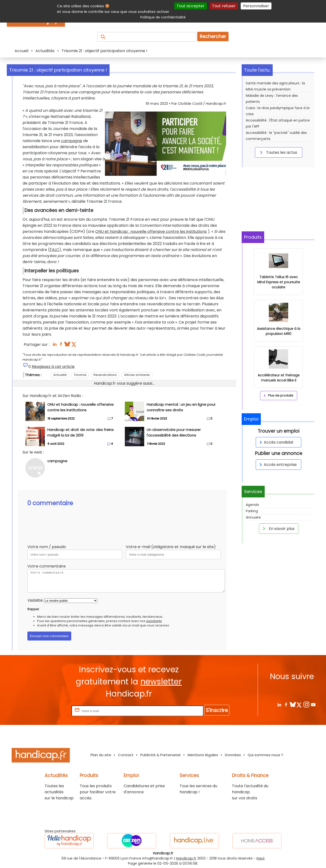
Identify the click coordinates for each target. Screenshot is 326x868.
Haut (261, 858)
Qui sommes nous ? (265, 755)
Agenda (252, 505)
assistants (154, 621)
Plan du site (101, 755)
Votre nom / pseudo (47, 547)
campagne (72, 141)
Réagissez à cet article (53, 367)
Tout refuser (224, 6)
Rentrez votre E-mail (51, 711)
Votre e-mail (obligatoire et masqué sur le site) (171, 547)
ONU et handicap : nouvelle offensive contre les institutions (151, 231)
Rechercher (213, 37)
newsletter (161, 682)
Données (233, 755)
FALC (54, 250)
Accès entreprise (277, 465)
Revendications (105, 375)
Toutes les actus (278, 152)
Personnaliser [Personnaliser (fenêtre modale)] (256, 6)
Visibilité (35, 600)
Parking (252, 511)
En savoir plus (278, 528)
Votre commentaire (47, 566)
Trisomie (80, 375)
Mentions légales (203, 755)
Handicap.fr (186, 858)
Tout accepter (191, 6)
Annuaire (253, 517)
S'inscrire (217, 710)
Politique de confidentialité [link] (163, 17)
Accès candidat (276, 442)
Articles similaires (137, 375)
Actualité (60, 375)
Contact (126, 755)
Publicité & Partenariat (161, 755)
